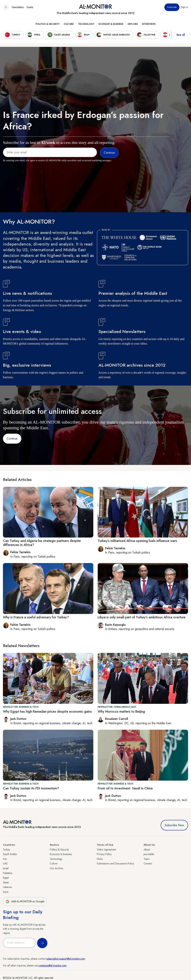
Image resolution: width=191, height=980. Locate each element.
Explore (133, 24)
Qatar (6, 882)
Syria (6, 892)
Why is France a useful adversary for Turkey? (36, 617)
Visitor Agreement (106, 850)
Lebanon (7, 887)
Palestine (8, 873)
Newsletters (18, 7)
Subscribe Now (174, 825)
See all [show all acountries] (181, 35)
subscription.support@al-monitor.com (66, 959)
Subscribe (172, 7)
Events (30, 7)
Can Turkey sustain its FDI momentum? (31, 788)
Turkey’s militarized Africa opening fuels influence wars (137, 541)
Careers (148, 863)
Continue (12, 439)
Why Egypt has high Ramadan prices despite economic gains (47, 712)
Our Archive (56, 868)
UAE (5, 863)
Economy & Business (111, 24)
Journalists (149, 854)
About (147, 850)
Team (147, 859)
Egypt (6, 878)
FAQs (100, 859)
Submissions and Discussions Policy (115, 863)
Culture (69, 24)
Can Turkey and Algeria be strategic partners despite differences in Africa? (42, 543)
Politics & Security (47, 24)
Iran (5, 859)
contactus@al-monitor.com (53, 965)
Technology (86, 24)
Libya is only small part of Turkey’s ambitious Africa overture (142, 617)
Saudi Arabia (10, 854)
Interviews (149, 24)
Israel (6, 868)
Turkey (6, 850)
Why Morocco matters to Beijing (121, 712)
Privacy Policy (104, 854)
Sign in (184, 7)
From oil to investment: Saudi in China (125, 788)
